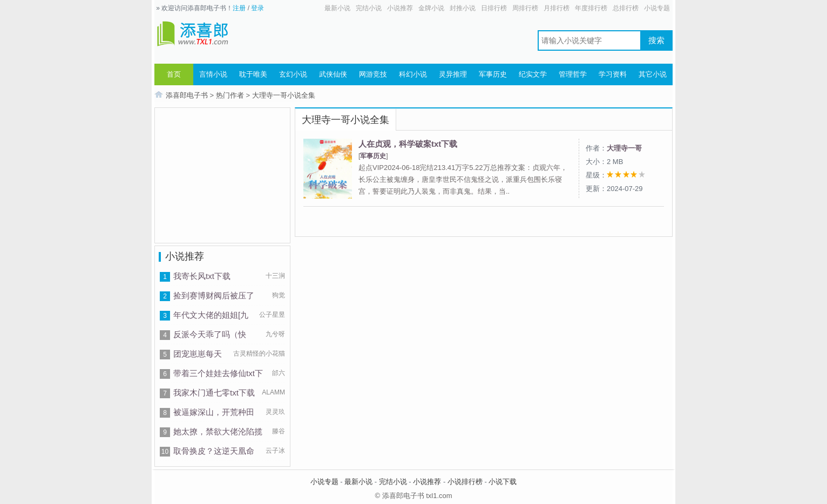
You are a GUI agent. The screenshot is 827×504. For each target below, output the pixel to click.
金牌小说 (431, 8)
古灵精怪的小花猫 (259, 353)
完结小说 (369, 8)
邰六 (279, 373)
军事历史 (493, 74)
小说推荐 (400, 8)
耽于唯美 (253, 74)
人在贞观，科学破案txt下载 (408, 144)
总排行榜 (626, 8)
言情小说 (213, 74)
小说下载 (503, 482)
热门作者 (230, 95)
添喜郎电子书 (187, 95)
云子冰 (275, 451)
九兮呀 (275, 334)
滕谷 (279, 431)
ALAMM (273, 392)
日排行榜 (494, 8)
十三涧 (275, 276)
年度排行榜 (591, 8)
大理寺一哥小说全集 (284, 95)
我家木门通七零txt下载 (214, 393)
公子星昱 (272, 315)
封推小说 (463, 8)
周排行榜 (525, 8)
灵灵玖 (275, 412)
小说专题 (657, 8)
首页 (174, 74)
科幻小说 (413, 74)
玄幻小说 (293, 74)
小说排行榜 (465, 482)
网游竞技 (373, 74)
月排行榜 (557, 8)
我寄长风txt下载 (202, 276)
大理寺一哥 (624, 148)
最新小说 (337, 8)
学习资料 (613, 74)
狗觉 (279, 295)
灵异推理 (453, 74)
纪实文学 (533, 74)
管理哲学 (573, 74)
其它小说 (653, 74)
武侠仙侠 (333, 74)
